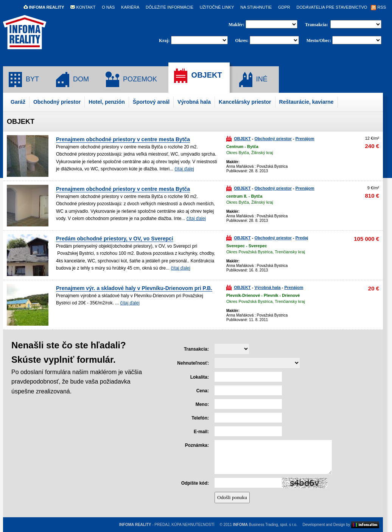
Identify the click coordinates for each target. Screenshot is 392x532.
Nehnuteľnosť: (193, 363)
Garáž (18, 102)
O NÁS (108, 7)
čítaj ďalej (184, 169)
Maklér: (237, 25)
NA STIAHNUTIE (256, 7)
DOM (72, 80)
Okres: (242, 41)
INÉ (252, 80)
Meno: (202, 404)
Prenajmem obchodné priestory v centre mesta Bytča (123, 139)
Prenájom (305, 139)
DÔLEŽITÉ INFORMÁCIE (170, 7)
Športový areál (151, 102)
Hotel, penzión (107, 102)
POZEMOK (131, 80)
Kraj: (164, 41)
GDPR (284, 7)
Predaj (302, 238)
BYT (23, 80)
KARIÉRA (130, 7)
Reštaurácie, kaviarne (306, 102)
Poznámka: (197, 445)
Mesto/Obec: (319, 41)
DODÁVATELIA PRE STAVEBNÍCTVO (332, 7)
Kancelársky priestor (245, 102)
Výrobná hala (194, 102)
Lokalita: (200, 377)
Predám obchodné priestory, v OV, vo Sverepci (115, 239)
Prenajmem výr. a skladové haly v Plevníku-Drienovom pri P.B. (134, 288)
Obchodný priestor (57, 102)
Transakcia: (317, 25)
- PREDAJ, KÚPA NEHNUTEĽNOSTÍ (167, 525)
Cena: (203, 391)
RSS (378, 7)
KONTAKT (83, 7)
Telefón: (200, 418)
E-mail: (201, 432)
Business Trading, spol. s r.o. (265, 525)
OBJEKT (197, 76)
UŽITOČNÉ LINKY (217, 7)
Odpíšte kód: (195, 483)
